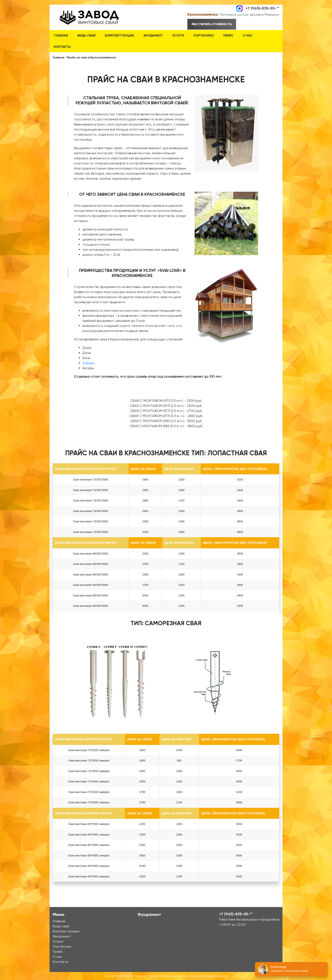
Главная (61, 36)
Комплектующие (119, 36)
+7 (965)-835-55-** (262, 8)
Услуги (178, 36)
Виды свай (86, 36)
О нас (248, 36)
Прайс (228, 36)
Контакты (62, 47)
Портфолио (204, 36)
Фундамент (153, 36)
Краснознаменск (203, 14)
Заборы (89, 363)
